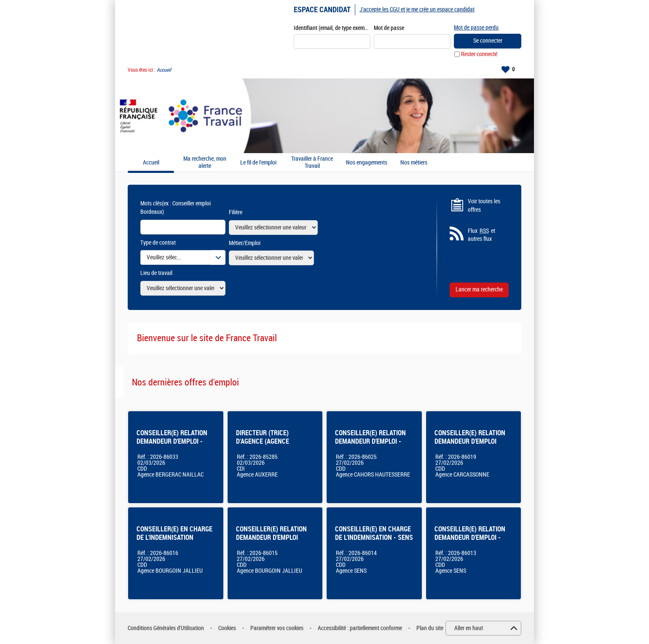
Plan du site (430, 628)
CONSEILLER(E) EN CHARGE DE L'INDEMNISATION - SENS (374, 533)
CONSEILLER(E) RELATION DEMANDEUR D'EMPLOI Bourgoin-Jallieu (271, 538)
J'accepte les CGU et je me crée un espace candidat (417, 9)
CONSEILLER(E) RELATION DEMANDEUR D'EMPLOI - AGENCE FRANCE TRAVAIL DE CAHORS (370, 446)
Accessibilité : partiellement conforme (360, 628)
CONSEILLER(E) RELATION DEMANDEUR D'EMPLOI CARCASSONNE (470, 441)
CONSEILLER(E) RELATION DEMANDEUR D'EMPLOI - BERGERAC (172, 441)
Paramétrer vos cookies (277, 628)
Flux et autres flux (481, 235)
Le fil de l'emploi (258, 163)
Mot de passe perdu (476, 28)
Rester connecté (479, 54)
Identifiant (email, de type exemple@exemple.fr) (332, 28)
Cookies (227, 628)
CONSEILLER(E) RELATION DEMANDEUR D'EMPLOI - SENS (470, 538)
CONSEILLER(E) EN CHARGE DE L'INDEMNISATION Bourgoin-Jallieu (174, 538)
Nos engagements (367, 163)
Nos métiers (414, 163)
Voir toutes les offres (484, 206)
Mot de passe (389, 28)
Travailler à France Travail (312, 163)
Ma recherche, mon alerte (205, 163)
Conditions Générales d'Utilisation (166, 628)
